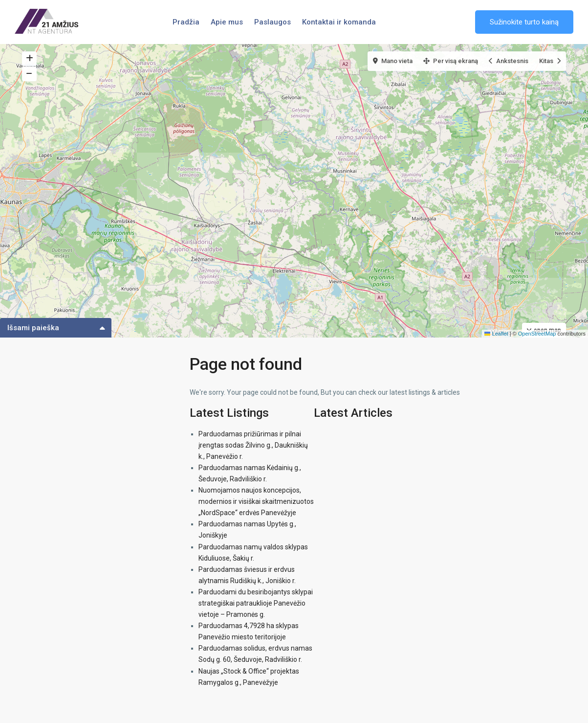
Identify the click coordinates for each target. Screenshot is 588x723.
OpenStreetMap (537, 334)
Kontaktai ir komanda (339, 22)
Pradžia (186, 22)
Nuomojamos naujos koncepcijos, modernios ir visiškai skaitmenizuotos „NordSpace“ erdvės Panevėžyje (256, 501)
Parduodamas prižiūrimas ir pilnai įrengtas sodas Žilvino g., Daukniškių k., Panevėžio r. (253, 445)
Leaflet (496, 334)
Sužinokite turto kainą (524, 22)
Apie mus (227, 22)
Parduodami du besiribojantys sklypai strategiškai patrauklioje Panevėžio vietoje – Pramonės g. (256, 603)
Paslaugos (272, 22)
